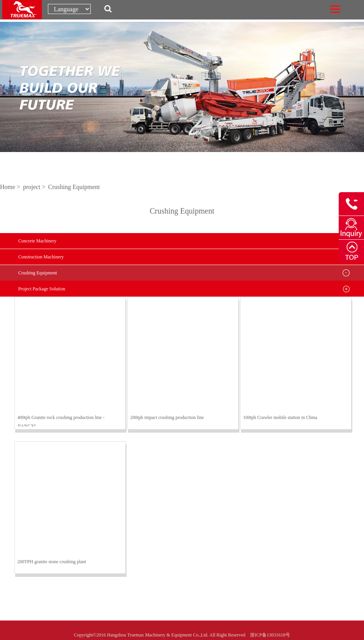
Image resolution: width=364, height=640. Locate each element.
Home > (11, 187)
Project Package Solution (42, 289)
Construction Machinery (41, 257)
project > (35, 187)
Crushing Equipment (74, 187)
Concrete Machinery (37, 241)
